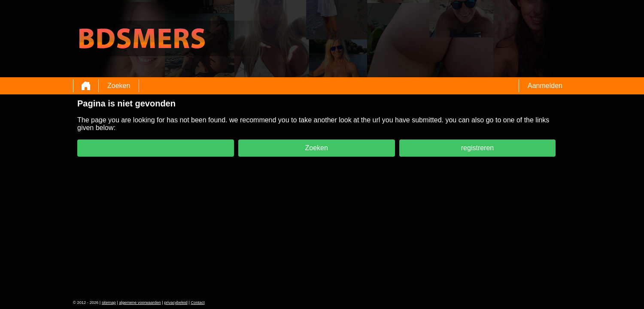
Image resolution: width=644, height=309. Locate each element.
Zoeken (119, 86)
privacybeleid (176, 303)
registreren (477, 148)
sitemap (109, 303)
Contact (197, 303)
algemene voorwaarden (140, 303)
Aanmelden (545, 86)
